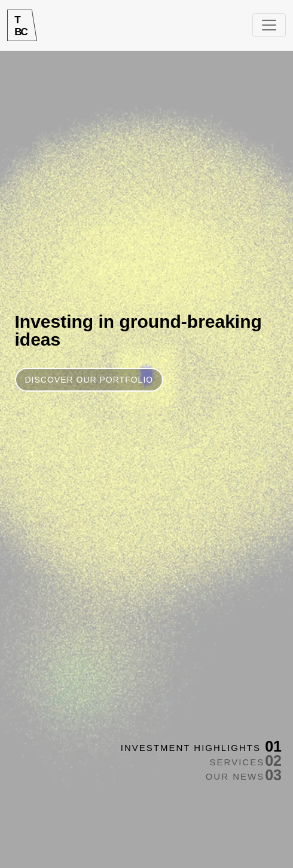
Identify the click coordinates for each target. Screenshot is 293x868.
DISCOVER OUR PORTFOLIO (89, 380)
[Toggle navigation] (269, 25)
